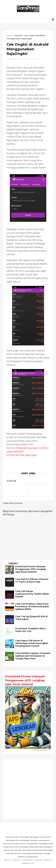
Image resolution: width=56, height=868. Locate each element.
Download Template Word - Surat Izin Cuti (31, 631)
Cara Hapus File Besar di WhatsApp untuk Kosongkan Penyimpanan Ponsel (32, 645)
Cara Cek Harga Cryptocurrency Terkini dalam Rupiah (32, 595)
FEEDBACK (28, 861)
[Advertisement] (28, 790)
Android (18, 36)
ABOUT (7, 861)
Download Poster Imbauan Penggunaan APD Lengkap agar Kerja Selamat (31, 571)
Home (10, 36)
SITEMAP (38, 861)
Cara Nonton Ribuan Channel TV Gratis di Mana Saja (32, 582)
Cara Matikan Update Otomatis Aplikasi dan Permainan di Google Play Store (33, 658)
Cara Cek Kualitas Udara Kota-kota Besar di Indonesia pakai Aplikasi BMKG (32, 608)
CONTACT (17, 861)
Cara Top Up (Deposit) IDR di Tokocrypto (32, 619)
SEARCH (48, 861)
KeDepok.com (28, 864)
